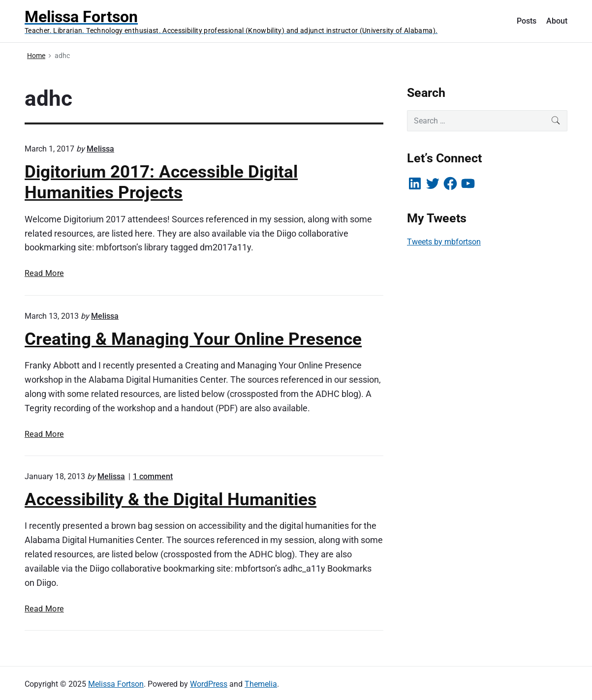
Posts (527, 21)
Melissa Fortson (116, 684)
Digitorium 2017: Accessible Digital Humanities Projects (161, 182)
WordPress (209, 684)
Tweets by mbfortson (444, 242)
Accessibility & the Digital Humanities (171, 499)
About (557, 21)
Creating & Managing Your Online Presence (193, 339)
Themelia (261, 684)
